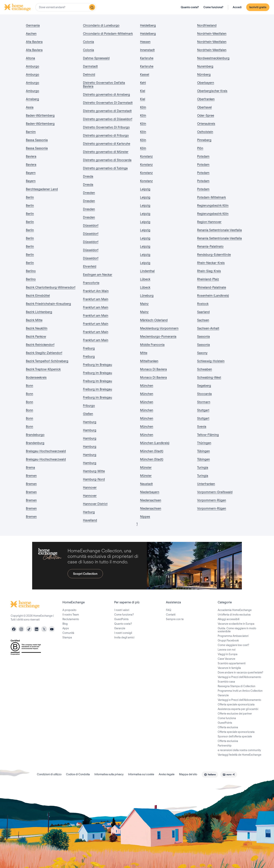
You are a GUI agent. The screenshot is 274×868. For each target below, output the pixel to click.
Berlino (31, 271)
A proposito (69, 610)
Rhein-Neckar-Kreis (211, 263)
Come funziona (227, 718)
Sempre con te (175, 619)
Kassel (145, 75)
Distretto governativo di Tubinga (105, 168)
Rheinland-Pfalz (208, 279)
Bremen (31, 476)
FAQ (169, 610)
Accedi (237, 7)
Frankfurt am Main (96, 299)
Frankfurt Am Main (96, 291)
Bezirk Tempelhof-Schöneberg (47, 361)
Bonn (29, 386)
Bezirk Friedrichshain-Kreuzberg (48, 304)
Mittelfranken (149, 361)
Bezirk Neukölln (37, 328)
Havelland (90, 520)
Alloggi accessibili (229, 619)
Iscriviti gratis (258, 7)
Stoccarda (204, 394)
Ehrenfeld (90, 266)
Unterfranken (206, 484)
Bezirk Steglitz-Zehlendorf (44, 353)
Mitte (144, 353)
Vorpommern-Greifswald (215, 492)
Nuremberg (205, 66)
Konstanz (146, 156)
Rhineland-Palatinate (212, 287)
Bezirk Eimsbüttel (38, 296)
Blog (65, 624)
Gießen (88, 414)
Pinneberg (204, 140)
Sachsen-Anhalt (208, 328)
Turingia (203, 468)
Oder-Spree (206, 115)
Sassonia (204, 337)
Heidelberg (148, 25)
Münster (146, 468)
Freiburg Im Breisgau (98, 365)
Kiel (143, 91)
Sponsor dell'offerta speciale (235, 736)
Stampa (67, 637)
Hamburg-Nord (94, 479)
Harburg (89, 512)
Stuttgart (203, 410)
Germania (33, 25)
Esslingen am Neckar (98, 275)
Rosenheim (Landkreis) (213, 296)
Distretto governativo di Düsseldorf (108, 119)
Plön (200, 148)
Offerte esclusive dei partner (235, 714)
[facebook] (14, 629)
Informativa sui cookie (141, 774)
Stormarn (204, 402)
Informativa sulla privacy (109, 774)
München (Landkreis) (155, 443)
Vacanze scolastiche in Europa (236, 624)
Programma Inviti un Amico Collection (240, 691)
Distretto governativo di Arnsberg (106, 95)
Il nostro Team (71, 615)
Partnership (225, 746)
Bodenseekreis (36, 377)
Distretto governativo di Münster (106, 152)
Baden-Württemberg (40, 115)
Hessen (145, 42)
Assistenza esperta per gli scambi (238, 709)
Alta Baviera (34, 42)
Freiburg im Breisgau (98, 373)
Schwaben (205, 369)
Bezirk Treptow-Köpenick (43, 369)
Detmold (89, 75)
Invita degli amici (124, 637)
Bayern (31, 173)
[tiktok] (29, 629)
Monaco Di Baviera (153, 369)
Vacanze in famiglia (229, 668)
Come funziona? (213, 7)
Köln (143, 107)
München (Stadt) (152, 451)
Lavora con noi (227, 650)
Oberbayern (206, 83)
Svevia (202, 427)
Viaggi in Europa (228, 654)
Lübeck (145, 279)
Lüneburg (147, 296)
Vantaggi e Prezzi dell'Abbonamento (239, 677)
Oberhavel (204, 107)
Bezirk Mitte (34, 320)
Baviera (31, 156)
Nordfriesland (207, 25)
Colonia (88, 42)
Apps (66, 628)
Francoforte (91, 283)
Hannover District (95, 504)
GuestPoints (121, 619)
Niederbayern (150, 492)
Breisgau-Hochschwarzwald (46, 451)
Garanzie (120, 628)
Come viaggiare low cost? (233, 645)
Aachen (31, 34)
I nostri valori (122, 610)
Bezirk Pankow (36, 337)
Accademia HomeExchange (235, 610)
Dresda (88, 176)
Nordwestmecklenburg (213, 58)
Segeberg (204, 386)
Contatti (171, 615)
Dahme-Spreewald (96, 58)
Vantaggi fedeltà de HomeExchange (239, 755)
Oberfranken (206, 99)
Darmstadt (90, 66)
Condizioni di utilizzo (49, 774)
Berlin (30, 197)
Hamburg (90, 422)
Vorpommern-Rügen (212, 500)
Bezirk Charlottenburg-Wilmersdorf (51, 287)
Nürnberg (204, 75)
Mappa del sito (188, 774)
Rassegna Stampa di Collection (237, 686)
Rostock (203, 304)
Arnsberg (32, 99)
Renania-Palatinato (210, 246)
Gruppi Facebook (228, 640)
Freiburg (89, 348)
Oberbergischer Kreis (212, 91)
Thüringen (204, 443)
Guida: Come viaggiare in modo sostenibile (237, 630)
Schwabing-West (209, 377)
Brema (30, 468)
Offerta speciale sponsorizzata (236, 704)
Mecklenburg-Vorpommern (159, 328)
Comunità (68, 633)
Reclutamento (71, 619)
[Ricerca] (92, 7)
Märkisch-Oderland (154, 320)
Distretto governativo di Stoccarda (107, 160)
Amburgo (33, 66)
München (147, 386)
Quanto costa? (190, 7)
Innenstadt (147, 50)
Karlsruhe (147, 58)
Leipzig (145, 189)
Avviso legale (167, 774)
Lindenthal (147, 271)
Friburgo (89, 406)
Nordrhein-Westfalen (212, 34)
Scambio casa (226, 682)
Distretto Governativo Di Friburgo (106, 127)
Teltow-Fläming (208, 435)
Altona (30, 58)
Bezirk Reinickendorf (40, 345)
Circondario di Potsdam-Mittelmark (108, 34)
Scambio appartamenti (232, 663)
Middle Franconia (152, 345)
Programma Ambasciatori (233, 636)
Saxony (202, 353)
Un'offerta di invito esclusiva (234, 615)
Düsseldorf (91, 226)
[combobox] (66, 7)
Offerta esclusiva (228, 727)
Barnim (31, 132)
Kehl (143, 83)
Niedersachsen (151, 500)
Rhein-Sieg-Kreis (209, 271)
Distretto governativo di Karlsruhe (107, 144)
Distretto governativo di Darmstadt (107, 111)
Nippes (145, 517)
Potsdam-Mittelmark (211, 197)
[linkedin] (37, 629)
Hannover (90, 488)
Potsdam (203, 156)
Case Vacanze (226, 659)
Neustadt (146, 484)
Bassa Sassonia (37, 140)
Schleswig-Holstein (211, 361)
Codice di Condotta (78, 774)
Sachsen (203, 320)
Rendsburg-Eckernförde (214, 255)
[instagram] (21, 629)
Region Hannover (209, 222)
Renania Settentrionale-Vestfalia (219, 230)
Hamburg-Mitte (94, 471)
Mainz (144, 304)
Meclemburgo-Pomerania (158, 337)
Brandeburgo (35, 435)
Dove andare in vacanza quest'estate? (240, 672)
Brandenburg (35, 443)
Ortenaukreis (206, 124)
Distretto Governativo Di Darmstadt (108, 103)
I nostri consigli (123, 633)
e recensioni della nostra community (239, 750)
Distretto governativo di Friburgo (106, 135)
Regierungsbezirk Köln (213, 206)
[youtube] (52, 629)
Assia (30, 107)
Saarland (203, 312)
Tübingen (204, 451)
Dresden (89, 193)
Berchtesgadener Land (42, 189)
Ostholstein (205, 132)
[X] (44, 629)
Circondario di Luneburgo (101, 25)
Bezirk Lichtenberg (39, 312)
